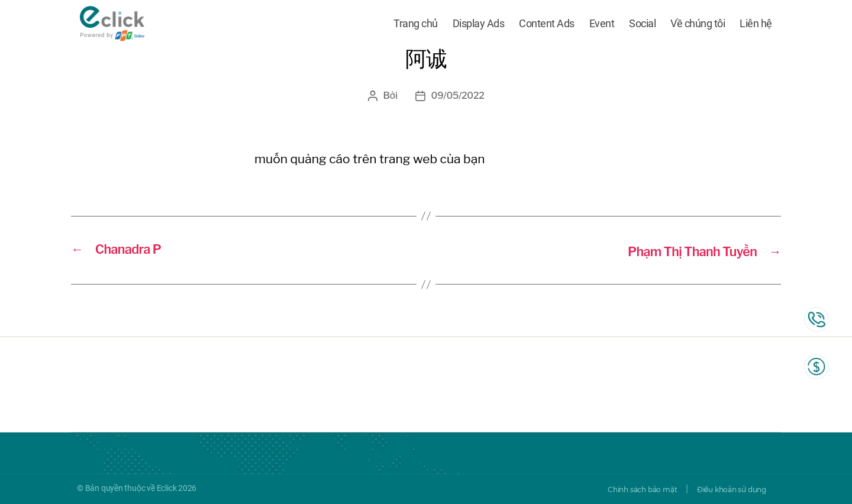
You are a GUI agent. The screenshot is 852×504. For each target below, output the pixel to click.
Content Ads (547, 25)
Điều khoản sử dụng (724, 489)
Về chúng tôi (698, 25)
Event (602, 25)
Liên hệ (756, 25)
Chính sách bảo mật (619, 489)
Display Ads (479, 25)
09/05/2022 (457, 96)
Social (642, 25)
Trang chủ (416, 25)
